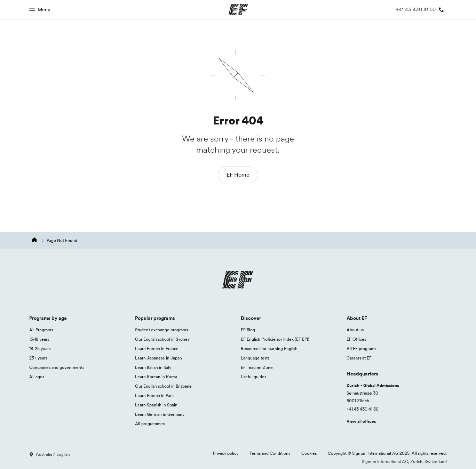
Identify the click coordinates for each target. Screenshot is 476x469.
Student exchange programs (161, 330)
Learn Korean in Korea (156, 377)
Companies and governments (57, 367)
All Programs (41, 330)
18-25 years (40, 349)
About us (355, 330)
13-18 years (39, 339)
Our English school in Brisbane (163, 386)
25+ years (38, 358)
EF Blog (248, 330)
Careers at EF (359, 358)
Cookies (309, 453)
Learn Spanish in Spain (156, 405)
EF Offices (356, 339)
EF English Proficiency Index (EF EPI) (275, 339)
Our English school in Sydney (162, 339)
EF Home (238, 175)
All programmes (150, 424)
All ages (37, 377)
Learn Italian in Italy (153, 367)
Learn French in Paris (155, 395)
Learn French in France (157, 349)
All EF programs (361, 349)
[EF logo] (238, 281)
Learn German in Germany (160, 414)
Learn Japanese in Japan (158, 358)
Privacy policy (226, 453)
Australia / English (50, 454)
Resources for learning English (269, 349)
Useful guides (253, 377)
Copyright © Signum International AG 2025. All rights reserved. (387, 453)
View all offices (361, 421)
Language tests (255, 358)
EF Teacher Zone (257, 367)
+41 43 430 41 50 (363, 409)
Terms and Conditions (270, 453)
